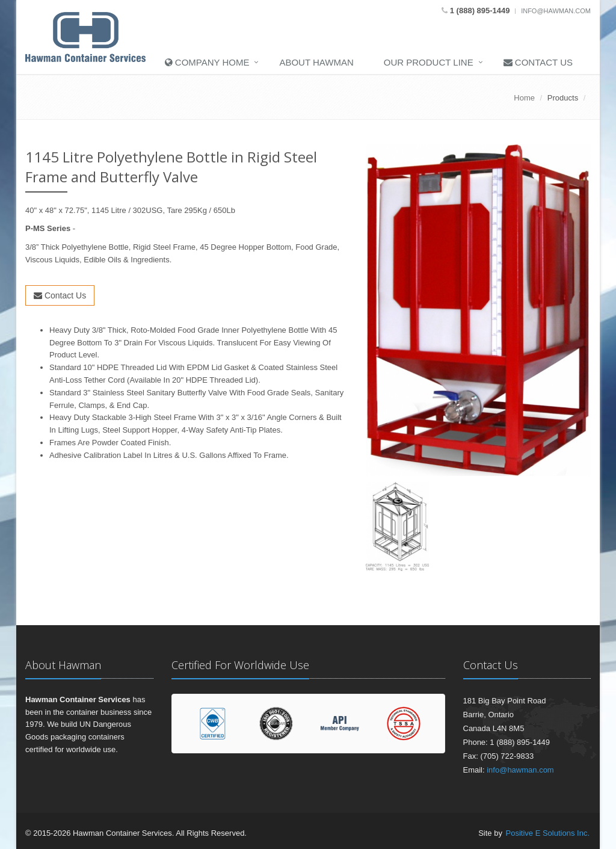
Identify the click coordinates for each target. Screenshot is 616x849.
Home (524, 98)
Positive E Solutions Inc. (548, 833)
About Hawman (316, 62)
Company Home (207, 62)
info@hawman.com (556, 11)
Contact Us (538, 62)
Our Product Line (429, 62)
